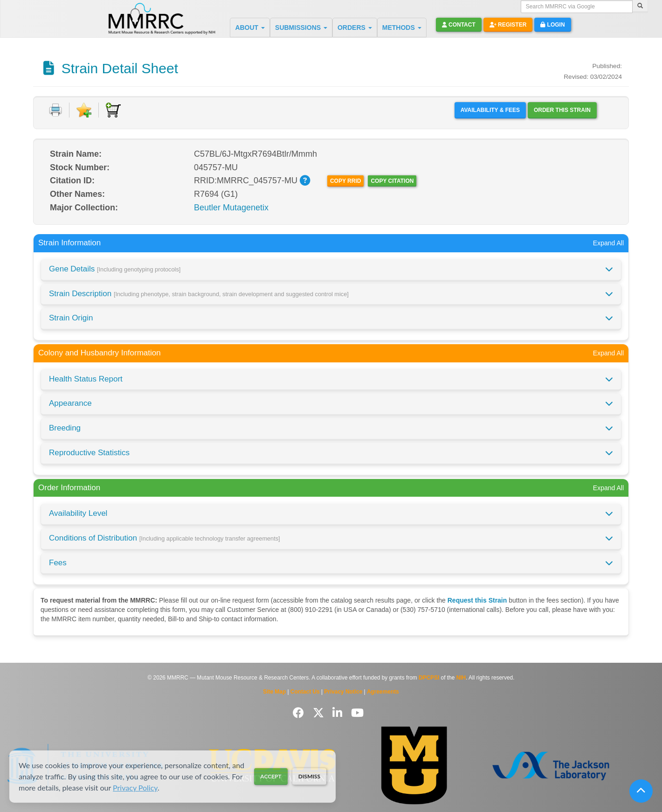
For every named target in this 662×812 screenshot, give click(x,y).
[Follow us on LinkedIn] (339, 713)
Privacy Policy (135, 788)
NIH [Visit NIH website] (461, 678)
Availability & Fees (490, 110)
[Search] (640, 7)
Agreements (383, 692)
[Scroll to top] (641, 791)
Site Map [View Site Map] (274, 692)
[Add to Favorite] (84, 110)
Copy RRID (345, 181)
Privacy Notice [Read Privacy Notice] (343, 692)
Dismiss (309, 776)
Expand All (608, 243)
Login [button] (552, 25)
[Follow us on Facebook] (300, 713)
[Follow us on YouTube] (357, 713)
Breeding (65, 428)
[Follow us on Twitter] (320, 713)
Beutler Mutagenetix (231, 208)
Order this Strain (562, 110)
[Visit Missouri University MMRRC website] (414, 765)
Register (508, 25)
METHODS (402, 28)
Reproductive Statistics (89, 453)
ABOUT (250, 28)
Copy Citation (392, 181)
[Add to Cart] (113, 110)
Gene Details (115, 269)
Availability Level (78, 513)
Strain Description (199, 294)
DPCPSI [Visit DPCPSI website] (429, 678)
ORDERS (355, 28)
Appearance (70, 403)
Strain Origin (71, 318)
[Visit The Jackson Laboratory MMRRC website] (551, 766)
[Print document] (55, 110)
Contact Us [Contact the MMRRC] (305, 692)
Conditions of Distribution (165, 538)
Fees (58, 563)
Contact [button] (459, 25)
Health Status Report (86, 379)
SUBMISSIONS (301, 28)
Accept (271, 776)
